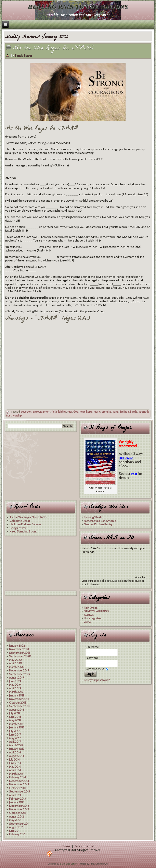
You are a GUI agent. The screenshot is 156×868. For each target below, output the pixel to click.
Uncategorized (93, 618)
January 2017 (17, 749)
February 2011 (17, 834)
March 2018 (16, 724)
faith (54, 412)
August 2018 (17, 710)
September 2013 (19, 791)
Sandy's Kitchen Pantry (98, 524)
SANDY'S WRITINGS (96, 611)
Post (134, 474)
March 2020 (17, 667)
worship (17, 415)
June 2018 (15, 717)
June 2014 (15, 763)
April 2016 (15, 752)
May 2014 (15, 767)
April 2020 (16, 663)
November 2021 (19, 649)
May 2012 (15, 820)
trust (9, 415)
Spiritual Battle (128, 412)
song (115, 412)
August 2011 (16, 827)
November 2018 (19, 699)
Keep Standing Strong (23, 531)
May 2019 (15, 685)
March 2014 (16, 774)
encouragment (42, 412)
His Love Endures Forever (25, 524)
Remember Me (95, 669)
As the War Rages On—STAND (53, 49)
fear (70, 412)
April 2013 (15, 795)
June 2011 (15, 831)
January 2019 (17, 695)
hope (89, 412)
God (76, 412)
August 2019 (17, 678)
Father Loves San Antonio (100, 521)
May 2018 (15, 720)
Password (92, 658)
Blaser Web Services (69, 864)
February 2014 (18, 777)
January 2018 (17, 727)
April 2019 (15, 688)
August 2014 (17, 756)
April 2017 (15, 742)
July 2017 (14, 731)
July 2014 (14, 760)
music (97, 412)
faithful (62, 412)
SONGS (89, 615)
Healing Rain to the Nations (78, 7)
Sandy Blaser (23, 56)
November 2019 (19, 670)
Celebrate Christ (20, 521)
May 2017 (15, 738)
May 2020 (15, 660)
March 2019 (16, 692)
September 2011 (19, 824)
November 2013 (19, 784)
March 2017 (16, 745)
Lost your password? (97, 680)
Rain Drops (91, 608)
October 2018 (18, 703)
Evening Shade (93, 517)
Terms (66, 846)
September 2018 (20, 706)
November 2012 (19, 809)
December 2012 (19, 806)
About (90, 846)
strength (144, 412)
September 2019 (20, 674)
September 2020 (20, 656)
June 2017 (15, 735)
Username (92, 647)
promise (106, 412)
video (87, 622)
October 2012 (18, 813)
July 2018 (14, 713)
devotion (26, 412)
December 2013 (19, 781)
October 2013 (18, 788)
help (82, 412)
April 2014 (15, 770)
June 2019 (15, 681)
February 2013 (17, 799)
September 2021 (19, 653)
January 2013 (17, 802)
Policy (78, 846)
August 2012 (16, 817)
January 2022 (17, 646)
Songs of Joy (18, 528)
